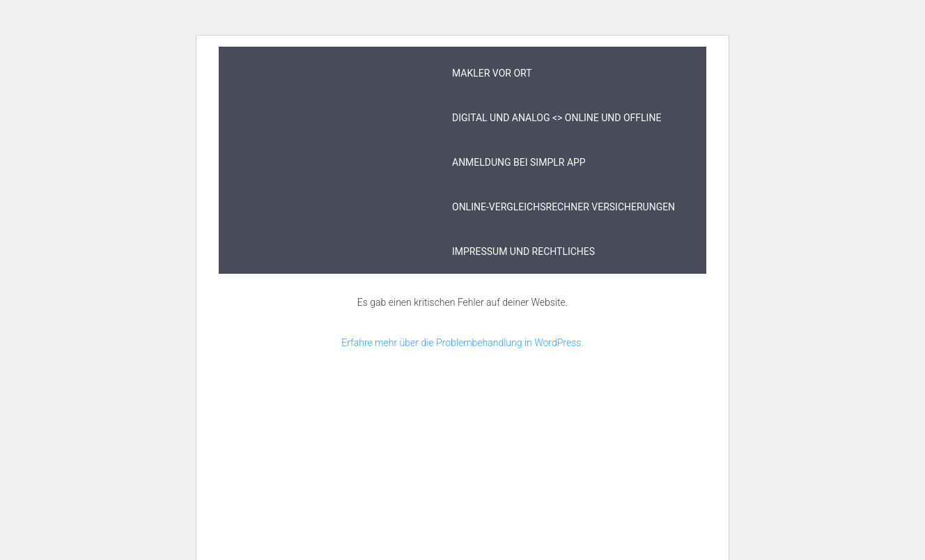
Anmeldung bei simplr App (519, 162)
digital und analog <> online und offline (557, 118)
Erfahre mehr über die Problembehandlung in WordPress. (462, 343)
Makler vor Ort (492, 73)
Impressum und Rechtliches (523, 251)
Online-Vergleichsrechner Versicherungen (563, 207)
